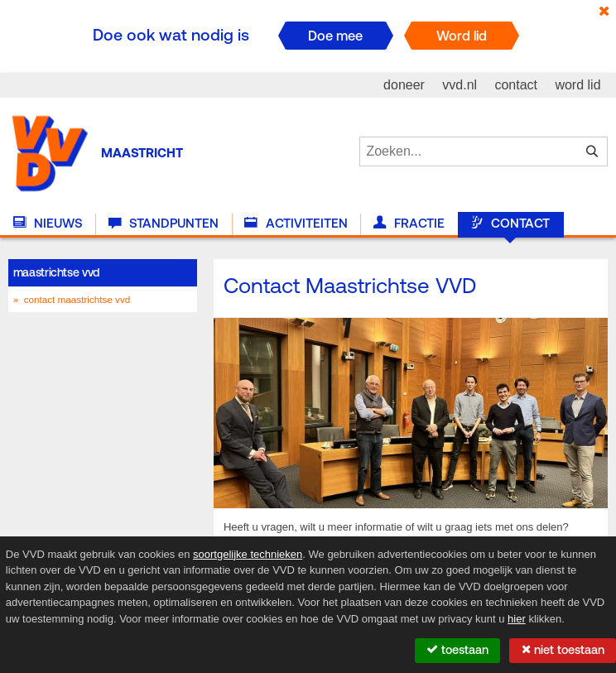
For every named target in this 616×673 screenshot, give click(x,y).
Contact (510, 224)
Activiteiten (296, 224)
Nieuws (48, 224)
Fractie (409, 224)
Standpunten (164, 224)
